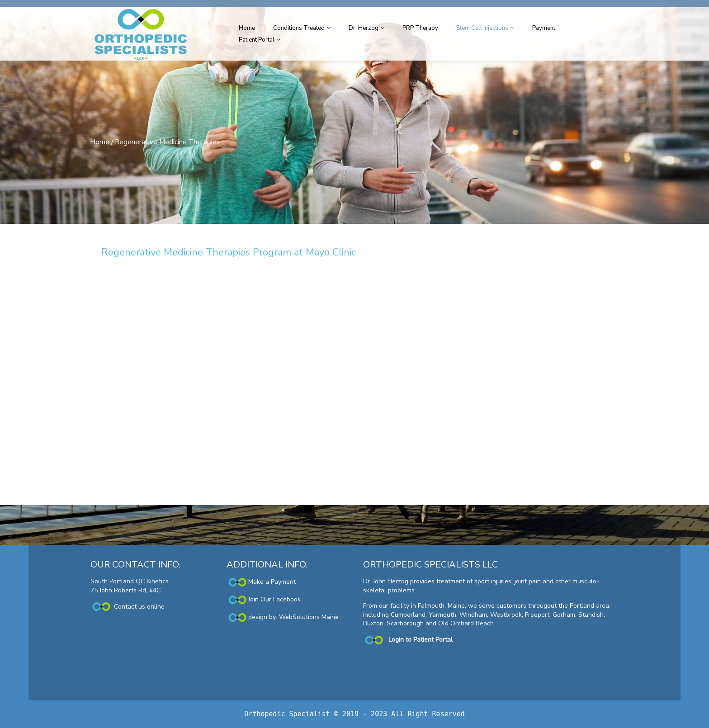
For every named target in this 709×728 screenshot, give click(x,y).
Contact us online (128, 607)
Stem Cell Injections (482, 28)
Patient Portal (257, 40)
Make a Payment (261, 582)
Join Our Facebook (274, 599)
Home (247, 28)
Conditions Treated (299, 28)
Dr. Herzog (364, 28)
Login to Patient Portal (421, 640)
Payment (544, 28)
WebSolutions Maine (309, 617)
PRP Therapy (420, 28)
